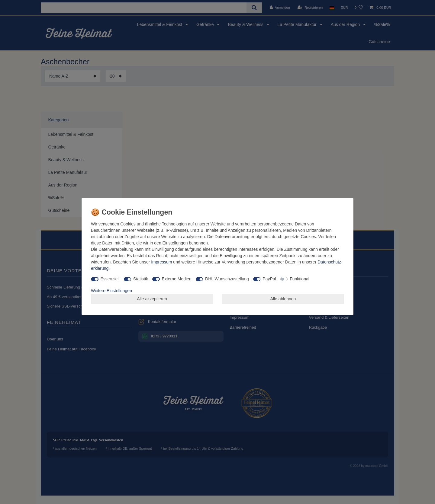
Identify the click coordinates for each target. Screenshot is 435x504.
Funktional (300, 279)
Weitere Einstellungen (111, 291)
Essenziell (110, 279)
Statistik (141, 279)
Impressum (161, 262)
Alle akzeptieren (152, 299)
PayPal (269, 279)
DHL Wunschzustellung (227, 279)
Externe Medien (177, 279)
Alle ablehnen (283, 299)
